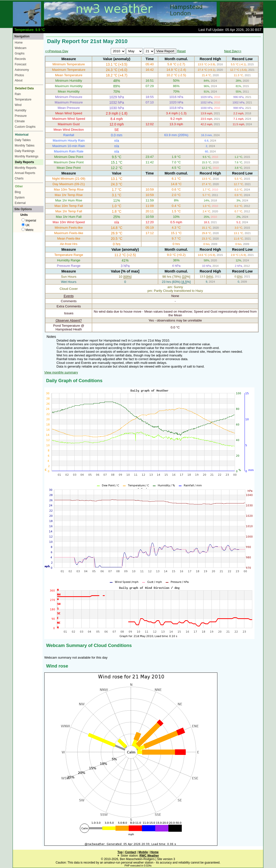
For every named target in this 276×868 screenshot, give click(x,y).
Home (19, 43)
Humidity (21, 110)
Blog (18, 192)
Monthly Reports (26, 168)
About (19, 80)
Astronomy (22, 70)
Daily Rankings (25, 151)
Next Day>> (233, 51)
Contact (131, 852)
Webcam (21, 48)
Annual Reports (25, 173)
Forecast (21, 64)
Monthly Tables (25, 146)
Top (120, 852)
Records (20, 59)
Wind (18, 105)
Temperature (23, 99)
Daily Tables (23, 140)
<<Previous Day (57, 51)
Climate (20, 121)
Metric (28, 230)
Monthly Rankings (27, 156)
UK (26, 225)
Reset (181, 51)
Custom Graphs (25, 127)
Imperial (29, 221)
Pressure (21, 116)
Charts (19, 178)
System (20, 198)
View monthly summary (61, 372)
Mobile (143, 852)
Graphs (20, 53)
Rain (18, 94)
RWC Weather (149, 856)
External (20, 203)
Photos (19, 75)
